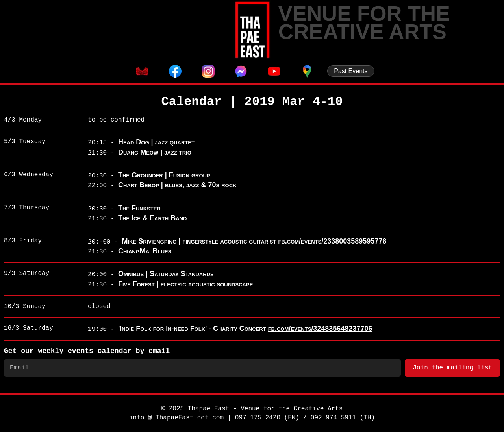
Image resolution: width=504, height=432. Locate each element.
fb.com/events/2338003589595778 (332, 241)
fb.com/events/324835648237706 (320, 329)
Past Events (351, 71)
